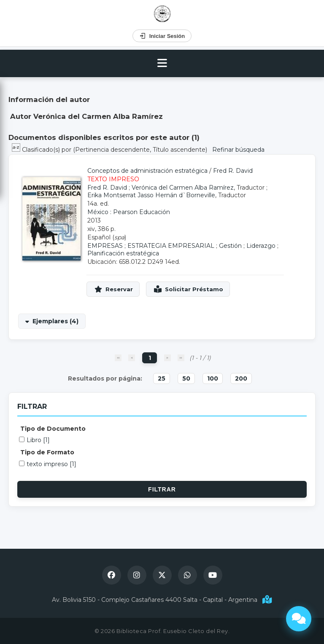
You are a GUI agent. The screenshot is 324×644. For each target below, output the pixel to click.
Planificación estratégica (123, 253)
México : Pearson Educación (129, 212)
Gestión (230, 246)
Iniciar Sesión (162, 36)
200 (241, 378)
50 (186, 378)
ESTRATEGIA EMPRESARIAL (171, 246)
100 (213, 378)
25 (162, 378)
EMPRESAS (105, 246)
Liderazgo (261, 246)
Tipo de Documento (53, 429)
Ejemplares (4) (55, 321)
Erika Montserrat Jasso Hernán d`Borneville (151, 195)
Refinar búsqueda (238, 150)
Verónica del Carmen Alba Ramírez (183, 188)
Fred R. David (233, 171)
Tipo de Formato (47, 452)
